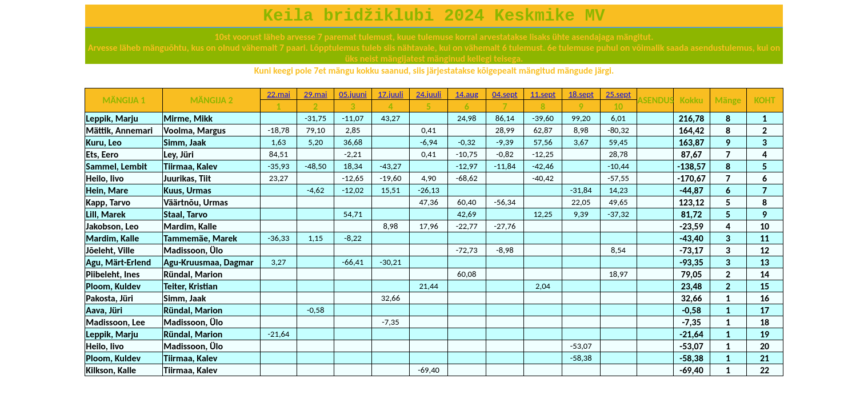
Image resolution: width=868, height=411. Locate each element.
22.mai (279, 94)
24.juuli (429, 94)
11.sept (543, 94)
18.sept (581, 94)
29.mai (316, 94)
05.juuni (353, 94)
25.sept (618, 94)
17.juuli (390, 94)
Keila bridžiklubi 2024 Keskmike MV (434, 16)
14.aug (467, 94)
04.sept (505, 94)
